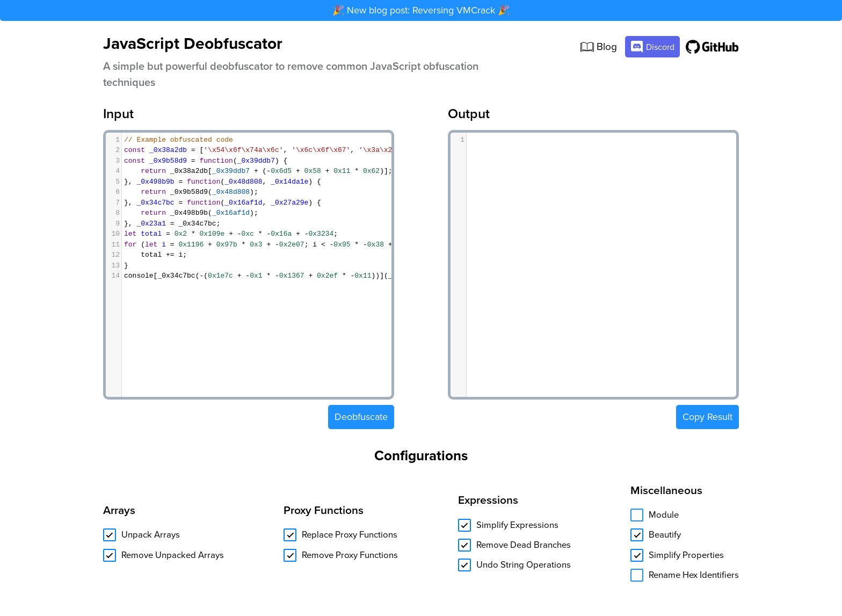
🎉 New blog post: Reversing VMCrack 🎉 (421, 10)
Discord (653, 47)
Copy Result (707, 414)
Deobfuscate (361, 417)
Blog (599, 47)
